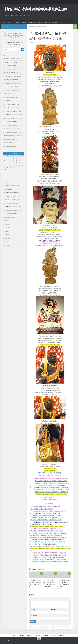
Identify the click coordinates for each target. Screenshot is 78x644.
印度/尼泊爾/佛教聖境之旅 (11, 73)
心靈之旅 (7, 228)
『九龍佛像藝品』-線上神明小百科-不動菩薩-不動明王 (51, 485)
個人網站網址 (34, 615)
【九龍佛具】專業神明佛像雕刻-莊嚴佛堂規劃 (35, 9)
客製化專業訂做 (8, 94)
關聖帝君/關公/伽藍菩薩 (11, 139)
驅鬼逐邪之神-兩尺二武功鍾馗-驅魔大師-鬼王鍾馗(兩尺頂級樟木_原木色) (51, 546)
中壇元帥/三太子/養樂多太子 (12, 59)
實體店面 (10, 22)
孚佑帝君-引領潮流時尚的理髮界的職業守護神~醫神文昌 (46, 520)
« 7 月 (4, 170)
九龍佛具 (32, 43)
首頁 (4, 22)
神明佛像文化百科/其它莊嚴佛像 (38, 27)
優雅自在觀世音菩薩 (10, 69)
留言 (32, 599)
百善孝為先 (32, 22)
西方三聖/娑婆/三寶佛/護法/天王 (13, 125)
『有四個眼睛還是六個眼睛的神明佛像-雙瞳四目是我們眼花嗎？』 (49, 511)
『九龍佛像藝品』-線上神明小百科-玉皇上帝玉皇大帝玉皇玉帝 (48, 542)
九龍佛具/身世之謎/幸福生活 (12, 62)
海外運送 (47, 22)
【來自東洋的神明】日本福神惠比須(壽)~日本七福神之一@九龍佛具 (51, 490)
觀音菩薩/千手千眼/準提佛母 (12, 129)
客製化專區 (40, 22)
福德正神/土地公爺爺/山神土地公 (13, 118)
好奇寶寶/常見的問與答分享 (11, 90)
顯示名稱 (33, 610)
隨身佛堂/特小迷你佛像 (10, 146)
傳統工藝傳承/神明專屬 (10, 66)
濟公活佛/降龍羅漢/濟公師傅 (12, 104)
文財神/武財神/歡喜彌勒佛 (11, 97)
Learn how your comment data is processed (59, 627)
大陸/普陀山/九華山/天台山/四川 (13, 83)
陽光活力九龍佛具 (9, 143)
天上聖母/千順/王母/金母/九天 (12, 87)
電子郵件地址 (54, 610)
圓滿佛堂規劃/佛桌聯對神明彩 (12, 80)
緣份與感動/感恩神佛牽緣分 (11, 122)
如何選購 (17, 22)
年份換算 (54, 22)
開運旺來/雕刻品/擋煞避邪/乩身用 (13, 136)
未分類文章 (7, 101)
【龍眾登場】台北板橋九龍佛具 (50, 500)
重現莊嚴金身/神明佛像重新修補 (13, 132)
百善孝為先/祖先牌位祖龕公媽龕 (13, 111)
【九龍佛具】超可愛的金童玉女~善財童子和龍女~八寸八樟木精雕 (49, 533)
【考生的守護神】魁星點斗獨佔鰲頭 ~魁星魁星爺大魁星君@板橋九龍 (50, 562)
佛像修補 (24, 22)
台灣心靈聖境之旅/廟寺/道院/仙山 (13, 76)
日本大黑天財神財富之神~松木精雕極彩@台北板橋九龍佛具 (51, 481)
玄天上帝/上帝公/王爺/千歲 (11, 108)
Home (15, 636)
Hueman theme (20, 641)
